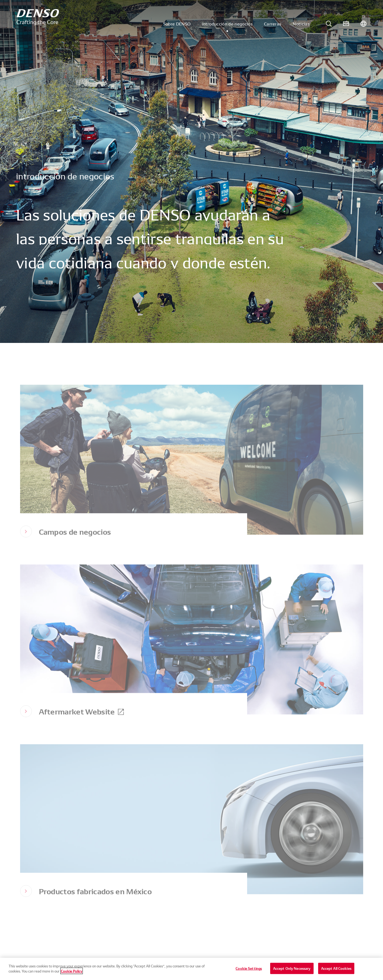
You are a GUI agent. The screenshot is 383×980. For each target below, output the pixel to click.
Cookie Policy (72, 973)
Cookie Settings (249, 970)
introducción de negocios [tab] (227, 28)
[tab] (329, 28)
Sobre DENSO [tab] (177, 28)
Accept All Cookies (336, 970)
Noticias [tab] (301, 28)
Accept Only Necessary (292, 970)
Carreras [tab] (273, 28)
